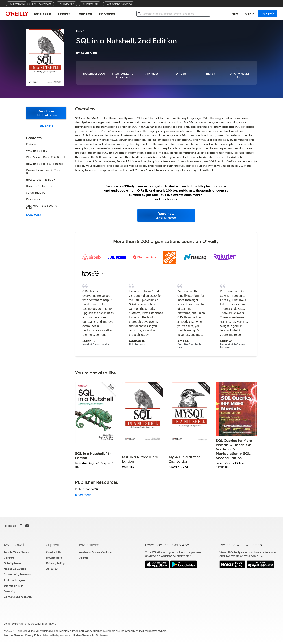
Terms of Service (13, 635)
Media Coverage (15, 569)
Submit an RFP (13, 586)
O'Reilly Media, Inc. (240, 75)
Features (64, 14)
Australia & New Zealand (96, 552)
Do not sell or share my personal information (29, 624)
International (90, 545)
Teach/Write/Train (16, 552)
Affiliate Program (15, 580)
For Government (42, 4)
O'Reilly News (12, 563)
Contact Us (54, 552)
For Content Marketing (119, 4)
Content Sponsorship (18, 597)
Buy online (46, 126)
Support (53, 545)
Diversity (9, 591)
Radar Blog (84, 14)
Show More (33, 215)
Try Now (268, 14)
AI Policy (52, 569)
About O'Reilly (15, 545)
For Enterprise (17, 4)
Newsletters (54, 558)
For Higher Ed (66, 4)
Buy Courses (107, 14)
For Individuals (90, 4)
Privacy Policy (55, 563)
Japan (83, 558)
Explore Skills (43, 14)
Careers (9, 558)
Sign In (250, 14)
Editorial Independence (57, 635)
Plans (235, 14)
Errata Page (83, 495)
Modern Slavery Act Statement (91, 635)
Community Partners (17, 574)
